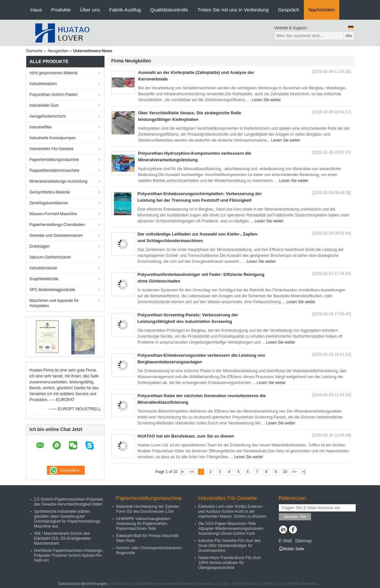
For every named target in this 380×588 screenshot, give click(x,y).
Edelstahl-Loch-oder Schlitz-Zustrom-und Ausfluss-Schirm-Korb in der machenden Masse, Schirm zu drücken (232, 511)
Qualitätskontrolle (169, 10)
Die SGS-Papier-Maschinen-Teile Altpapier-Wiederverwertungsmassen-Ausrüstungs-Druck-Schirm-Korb (231, 529)
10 (285, 472)
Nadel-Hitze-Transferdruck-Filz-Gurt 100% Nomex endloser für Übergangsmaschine (230, 563)
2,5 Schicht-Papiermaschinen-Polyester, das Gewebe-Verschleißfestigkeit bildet (69, 502)
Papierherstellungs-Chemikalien (57, 225)
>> (294, 472)
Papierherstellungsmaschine (54, 160)
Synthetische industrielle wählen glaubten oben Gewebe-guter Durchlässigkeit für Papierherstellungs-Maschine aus (68, 519)
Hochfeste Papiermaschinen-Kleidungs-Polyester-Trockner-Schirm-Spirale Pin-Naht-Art (69, 555)
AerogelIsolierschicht (48, 116)
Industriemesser (44, 268)
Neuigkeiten (58, 51)
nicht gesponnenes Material (54, 73)
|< (183, 472)
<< (192, 472)
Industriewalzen (43, 84)
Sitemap (303, 541)
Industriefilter (41, 127)
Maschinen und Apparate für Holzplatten (54, 303)
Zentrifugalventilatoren (49, 203)
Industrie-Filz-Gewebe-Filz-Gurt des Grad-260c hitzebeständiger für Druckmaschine (230, 546)
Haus (36, 10)
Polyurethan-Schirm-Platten (54, 95)
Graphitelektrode (44, 279)
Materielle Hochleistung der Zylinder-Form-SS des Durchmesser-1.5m (148, 509)
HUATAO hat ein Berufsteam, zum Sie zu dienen (186, 436)
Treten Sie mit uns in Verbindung (233, 10)
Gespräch (289, 10)
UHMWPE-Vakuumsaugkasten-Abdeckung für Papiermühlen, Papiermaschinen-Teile (144, 524)
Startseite (34, 51)
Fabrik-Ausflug (125, 10)
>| (303, 472)
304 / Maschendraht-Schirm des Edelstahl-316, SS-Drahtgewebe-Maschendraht (63, 538)
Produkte (61, 10)
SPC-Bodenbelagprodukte (52, 290)
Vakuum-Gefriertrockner (50, 257)
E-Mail (285, 541)
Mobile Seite (292, 549)
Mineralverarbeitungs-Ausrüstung (59, 181)
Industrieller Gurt (44, 105)
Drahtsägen (40, 246)
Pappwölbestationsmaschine (55, 170)
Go (349, 36)
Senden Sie (295, 517)
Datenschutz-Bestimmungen (83, 584)
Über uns (90, 10)
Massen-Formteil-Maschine (53, 214)
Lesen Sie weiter (266, 100)
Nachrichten (322, 10)
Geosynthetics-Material (50, 192)
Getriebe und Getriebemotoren (56, 236)
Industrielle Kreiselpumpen (53, 138)
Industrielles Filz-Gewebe (52, 149)
